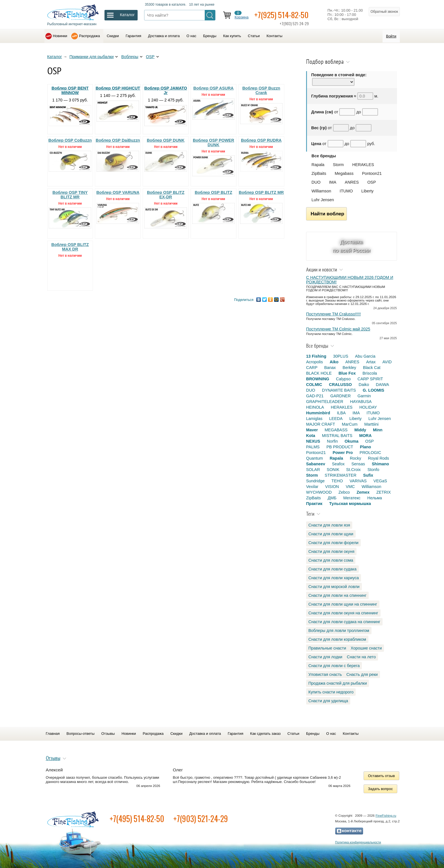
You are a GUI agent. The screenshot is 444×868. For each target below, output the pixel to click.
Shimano (380, 464)
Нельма (375, 498)
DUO (316, 182)
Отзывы (108, 734)
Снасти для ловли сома (331, 560)
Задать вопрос (381, 789)
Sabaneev (316, 464)
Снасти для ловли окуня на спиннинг (343, 613)
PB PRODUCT (340, 447)
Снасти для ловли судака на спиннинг (344, 622)
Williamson (321, 191)
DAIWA (382, 385)
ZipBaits (319, 173)
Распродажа (89, 36)
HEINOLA (315, 407)
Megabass (344, 173)
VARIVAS (358, 481)
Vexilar (312, 487)
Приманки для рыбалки (91, 57)
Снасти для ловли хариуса (334, 578)
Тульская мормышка (350, 504)
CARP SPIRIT (370, 379)
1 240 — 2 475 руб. (166, 106)
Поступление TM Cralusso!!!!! (333, 314)
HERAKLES (363, 165)
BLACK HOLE (319, 373)
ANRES (352, 182)
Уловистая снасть (325, 674)
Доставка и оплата (164, 36)
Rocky (355, 458)
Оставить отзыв (382, 776)
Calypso (343, 379)
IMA (333, 182)
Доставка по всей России (352, 246)
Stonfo (373, 470)
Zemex (363, 492)
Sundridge (315, 481)
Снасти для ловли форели (333, 543)
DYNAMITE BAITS (339, 390)
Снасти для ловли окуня (331, 551)
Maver (312, 430)
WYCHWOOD (319, 492)
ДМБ (332, 498)
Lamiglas (314, 419)
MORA (365, 436)
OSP (150, 57)
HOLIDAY (368, 407)
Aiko (334, 362)
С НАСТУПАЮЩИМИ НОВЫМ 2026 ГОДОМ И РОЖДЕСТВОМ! (350, 280)
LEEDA (336, 419)
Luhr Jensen (323, 200)
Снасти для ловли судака (332, 569)
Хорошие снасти (366, 648)
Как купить (232, 36)
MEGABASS (336, 430)
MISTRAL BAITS (337, 436)
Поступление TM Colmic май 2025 (338, 329)
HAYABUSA (361, 402)
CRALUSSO (341, 385)
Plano (365, 447)
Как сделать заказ (265, 734)
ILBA (341, 413)
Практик (314, 504)
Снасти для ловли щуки (331, 534)
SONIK (333, 470)
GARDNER (341, 396)
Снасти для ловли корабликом (337, 639)
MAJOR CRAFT (321, 424)
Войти (391, 36)
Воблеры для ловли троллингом (339, 631)
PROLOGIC (370, 453)
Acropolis (314, 362)
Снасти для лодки (325, 657)
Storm (338, 165)
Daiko (364, 385)
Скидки (113, 36)
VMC (350, 487)
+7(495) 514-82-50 (137, 819)
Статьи (254, 36)
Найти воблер (327, 214)
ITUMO (346, 191)
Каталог (55, 57)
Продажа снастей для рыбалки (338, 683)
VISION (332, 487)
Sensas (358, 464)
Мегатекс (352, 498)
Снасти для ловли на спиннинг (337, 595)
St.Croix (354, 470)
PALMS (313, 447)
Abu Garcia (365, 356)
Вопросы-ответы (81, 734)
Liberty (367, 191)
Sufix (368, 475)
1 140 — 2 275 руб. (118, 104)
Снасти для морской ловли (334, 587)
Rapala (318, 165)
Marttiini (372, 424)
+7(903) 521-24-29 (201, 819)
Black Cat (372, 368)
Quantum (314, 458)
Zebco (344, 492)
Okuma (352, 441)
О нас (192, 36)
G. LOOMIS (373, 390)
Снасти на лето (361, 657)
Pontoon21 (372, 173)
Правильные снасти (327, 648)
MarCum (350, 424)
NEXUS (313, 441)
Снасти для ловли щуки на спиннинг (343, 604)
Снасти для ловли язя (329, 525)
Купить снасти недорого (331, 692)
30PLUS (341, 356)
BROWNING (318, 379)
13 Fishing (316, 356)
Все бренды (324, 156)
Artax (371, 362)
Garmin (364, 396)
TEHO (337, 481)
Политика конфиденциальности (358, 842)
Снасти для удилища (328, 701)
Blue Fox (347, 373)
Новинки (60, 36)
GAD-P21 (315, 396)
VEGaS (380, 481)
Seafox (338, 464)
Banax (330, 368)
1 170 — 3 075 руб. (70, 106)
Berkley (349, 368)
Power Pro (343, 453)
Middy (360, 430)
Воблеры (130, 57)
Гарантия (134, 36)
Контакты (274, 36)
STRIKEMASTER (341, 475)
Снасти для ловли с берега (334, 666)
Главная (53, 734)
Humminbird (318, 413)
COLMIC (314, 385)
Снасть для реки (362, 674)
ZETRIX (384, 492)
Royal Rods (378, 458)
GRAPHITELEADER (325, 402)
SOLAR (313, 470)
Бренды (210, 36)
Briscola (370, 373)
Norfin (332, 441)
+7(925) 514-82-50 (281, 15)
